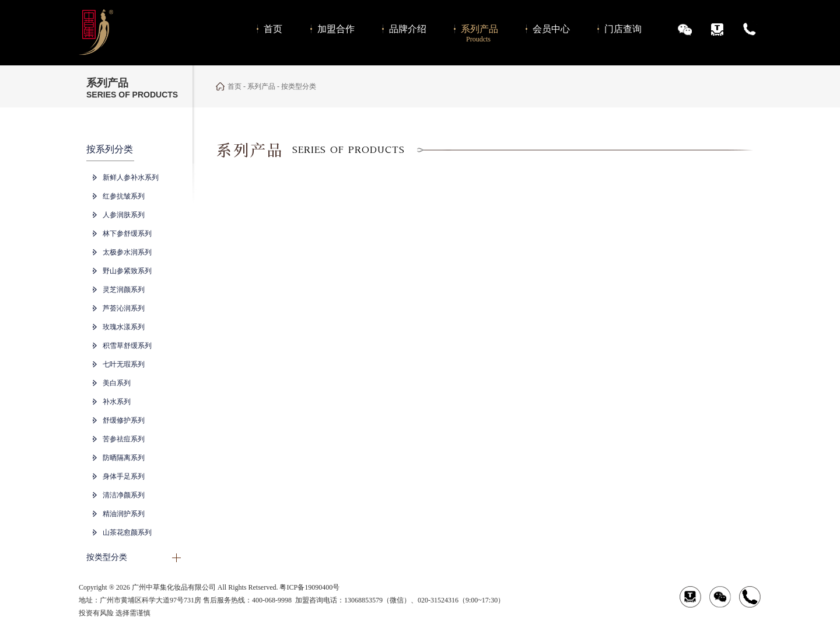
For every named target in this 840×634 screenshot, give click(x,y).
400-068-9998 (272, 600)
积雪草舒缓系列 (127, 346)
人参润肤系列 (124, 215)
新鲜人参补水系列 (131, 177)
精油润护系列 (124, 514)
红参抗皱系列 (124, 196)
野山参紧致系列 (127, 271)
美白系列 (117, 383)
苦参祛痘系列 (124, 439)
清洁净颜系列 (124, 495)
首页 (235, 86)
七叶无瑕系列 (124, 364)
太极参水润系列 (127, 252)
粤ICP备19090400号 (309, 587)
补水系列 (117, 402)
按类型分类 (107, 557)
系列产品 (261, 86)
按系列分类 (110, 149)
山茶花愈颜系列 (127, 532)
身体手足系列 (124, 476)
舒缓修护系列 (124, 420)
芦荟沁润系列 (124, 308)
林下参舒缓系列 (127, 234)
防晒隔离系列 (124, 458)
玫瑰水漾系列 (124, 327)
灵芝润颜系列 (124, 290)
